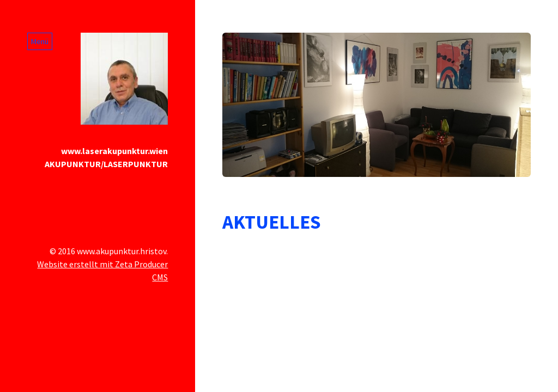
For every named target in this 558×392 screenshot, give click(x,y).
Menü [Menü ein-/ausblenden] (40, 41)
